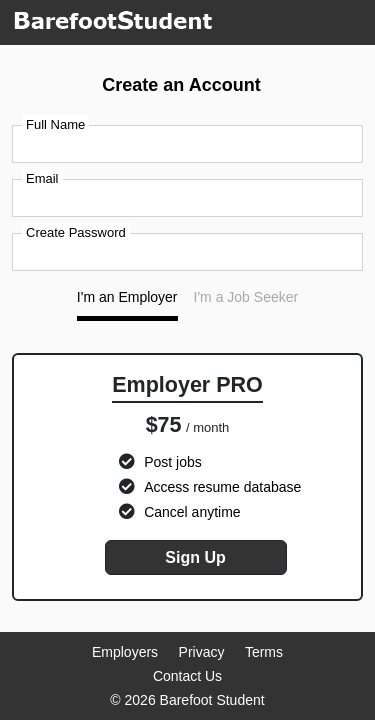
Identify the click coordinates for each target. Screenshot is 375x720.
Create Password (76, 232)
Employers (125, 652)
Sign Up (195, 557)
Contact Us (187, 676)
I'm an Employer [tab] (127, 297)
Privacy (202, 652)
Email (42, 178)
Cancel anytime (192, 512)
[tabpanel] (187, 477)
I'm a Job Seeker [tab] (246, 297)
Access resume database (222, 487)
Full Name (55, 124)
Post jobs (173, 462)
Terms (264, 652)
